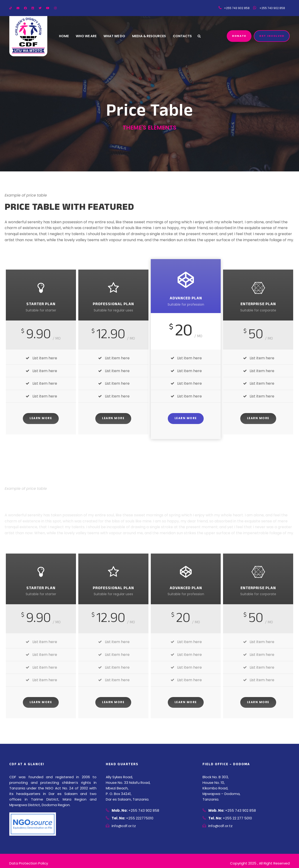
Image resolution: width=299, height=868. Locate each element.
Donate (240, 36)
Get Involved (272, 36)
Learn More (41, 418)
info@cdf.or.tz (122, 826)
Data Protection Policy (27, 858)
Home (64, 36)
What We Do (115, 36)
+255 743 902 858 (269, 8)
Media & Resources (151, 36)
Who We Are (87, 36)
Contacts (184, 36)
